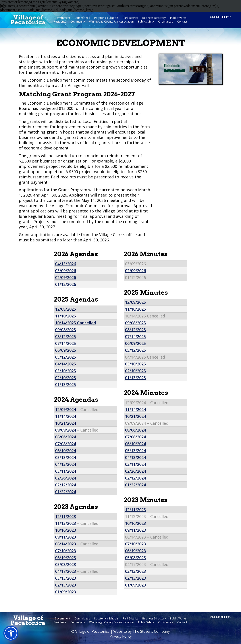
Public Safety (146, 22)
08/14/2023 (66, 544)
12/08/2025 (66, 309)
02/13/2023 (66, 585)
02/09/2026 (66, 277)
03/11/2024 (66, 471)
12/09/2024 (66, 409)
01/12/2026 (66, 284)
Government (62, 18)
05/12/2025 (66, 357)
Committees (82, 18)
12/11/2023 (66, 516)
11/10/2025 (66, 316)
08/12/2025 (66, 336)
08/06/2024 (66, 437)
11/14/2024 (66, 416)
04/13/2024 (66, 464)
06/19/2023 (66, 558)
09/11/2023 (66, 537)
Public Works (178, 18)
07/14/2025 (66, 343)
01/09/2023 (66, 592)
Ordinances (166, 22)
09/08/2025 (66, 330)
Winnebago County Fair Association (111, 22)
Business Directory (154, 18)
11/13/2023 (66, 523)
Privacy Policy (121, 636)
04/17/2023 (66, 571)
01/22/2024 (66, 492)
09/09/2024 (66, 430)
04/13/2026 (66, 264)
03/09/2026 (66, 271)
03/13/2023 (66, 578)
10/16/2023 (66, 530)
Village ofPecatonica (28, 20)
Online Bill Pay (221, 17)
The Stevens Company (151, 631)
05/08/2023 (66, 564)
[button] (11, 633)
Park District (130, 18)
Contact (182, 22)
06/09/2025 (66, 350)
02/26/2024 (66, 478)
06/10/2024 (66, 451)
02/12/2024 (66, 485)
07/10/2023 (66, 551)
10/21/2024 (66, 423)
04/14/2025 (66, 364)
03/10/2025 (66, 371)
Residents (60, 22)
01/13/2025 (66, 384)
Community (78, 22)
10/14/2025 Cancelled (76, 323)
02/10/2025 (66, 378)
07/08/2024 (66, 444)
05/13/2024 (66, 457)
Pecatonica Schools (106, 18)
